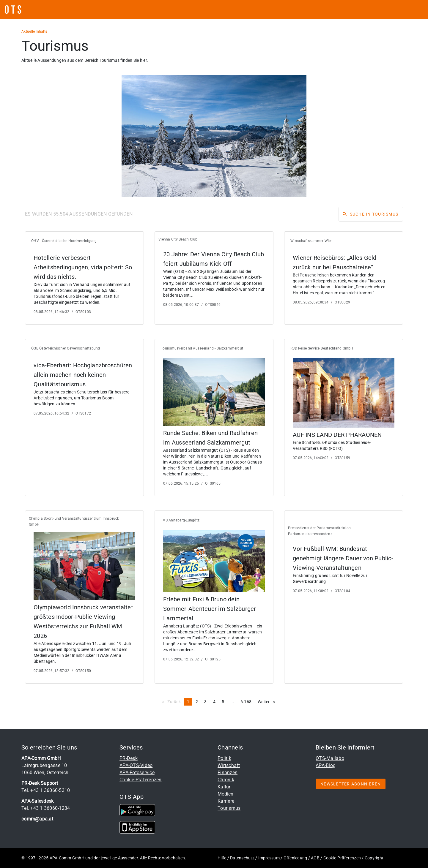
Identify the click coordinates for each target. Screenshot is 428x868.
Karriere (226, 801)
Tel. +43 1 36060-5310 (46, 790)
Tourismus (229, 808)
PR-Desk (129, 758)
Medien (226, 794)
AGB (315, 858)
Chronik (226, 780)
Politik (224, 758)
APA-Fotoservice (137, 773)
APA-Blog (326, 765)
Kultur (224, 787)
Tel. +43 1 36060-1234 (46, 808)
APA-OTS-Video (136, 765)
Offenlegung (295, 858)
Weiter (268, 701)
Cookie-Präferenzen (141, 780)
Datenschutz (242, 858)
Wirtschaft (229, 765)
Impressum (269, 858)
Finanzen (228, 773)
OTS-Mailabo (330, 758)
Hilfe (222, 858)
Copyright (374, 858)
